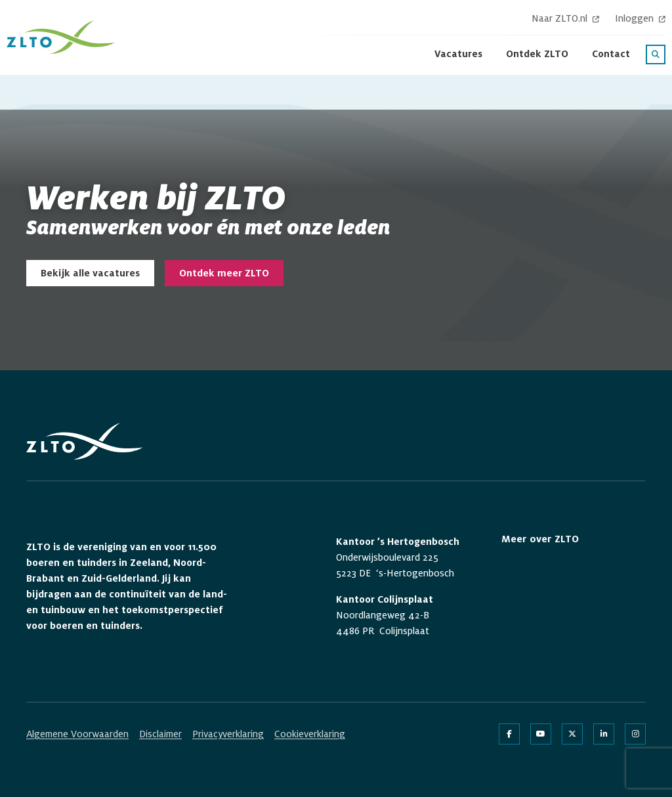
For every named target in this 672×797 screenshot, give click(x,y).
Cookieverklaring (310, 734)
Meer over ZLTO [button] (540, 539)
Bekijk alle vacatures (90, 273)
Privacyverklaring (228, 734)
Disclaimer (160, 734)
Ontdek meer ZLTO (224, 273)
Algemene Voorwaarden (77, 734)
